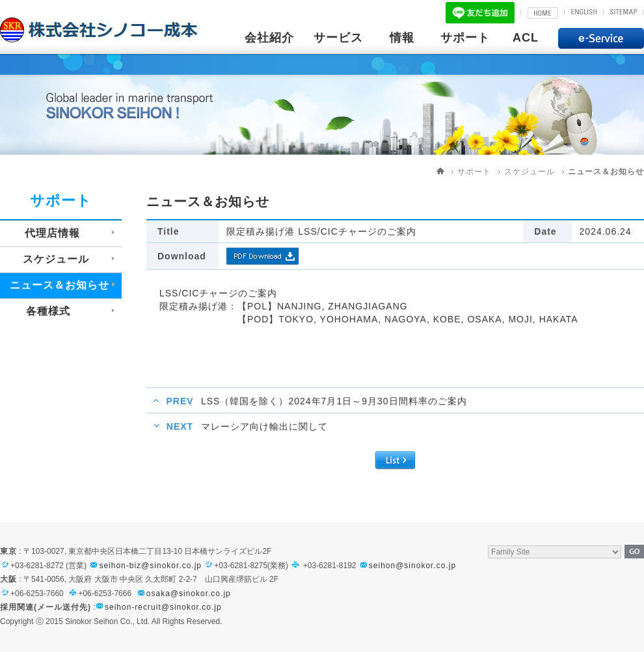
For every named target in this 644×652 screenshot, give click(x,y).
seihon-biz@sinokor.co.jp (145, 566)
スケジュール (530, 172)
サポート (465, 38)
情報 (402, 38)
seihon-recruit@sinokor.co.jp (163, 607)
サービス (338, 38)
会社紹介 (269, 38)
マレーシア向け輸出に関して (264, 426)
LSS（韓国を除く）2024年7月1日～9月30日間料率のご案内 (334, 401)
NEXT (180, 426)
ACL (526, 38)
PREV (180, 401)
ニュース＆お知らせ (606, 172)
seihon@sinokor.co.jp (407, 566)
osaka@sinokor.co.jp (189, 593)
